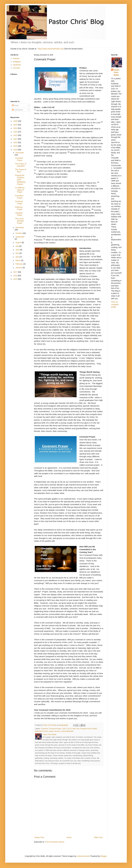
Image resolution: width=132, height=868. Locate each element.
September (20, 237)
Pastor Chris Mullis (117, 72)
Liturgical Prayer (19, 214)
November (20, 227)
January (19, 268)
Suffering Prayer (19, 208)
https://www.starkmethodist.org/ (51, 49)
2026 (16, 121)
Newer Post (39, 837)
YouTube (16, 68)
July (17, 246)
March (18, 260)
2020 (16, 142)
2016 (16, 276)
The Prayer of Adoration (21, 165)
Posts (15, 105)
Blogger (104, 856)
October (19, 233)
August (18, 242)
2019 (16, 146)
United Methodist (67, 731)
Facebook (17, 65)
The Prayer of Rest (21, 171)
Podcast (16, 59)
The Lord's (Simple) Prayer (19, 221)
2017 (16, 272)
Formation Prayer (19, 197)
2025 (16, 125)
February (19, 264)
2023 (16, 132)
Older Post (98, 837)
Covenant (44, 729)
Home (69, 837)
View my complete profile (115, 304)
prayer (51, 731)
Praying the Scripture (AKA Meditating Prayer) (20, 180)
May (17, 253)
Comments (18, 110)
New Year (76, 729)
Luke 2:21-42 (67, 729)
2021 (16, 139)
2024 (16, 128)
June (18, 250)
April (18, 257)
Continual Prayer (19, 202)
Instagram (17, 62)
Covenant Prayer (55, 729)
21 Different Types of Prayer (20, 190)
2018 (16, 150)
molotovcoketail (83, 856)
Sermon (57, 731)
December (20, 153)
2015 (16, 279)
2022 (16, 135)
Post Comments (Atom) (55, 842)
